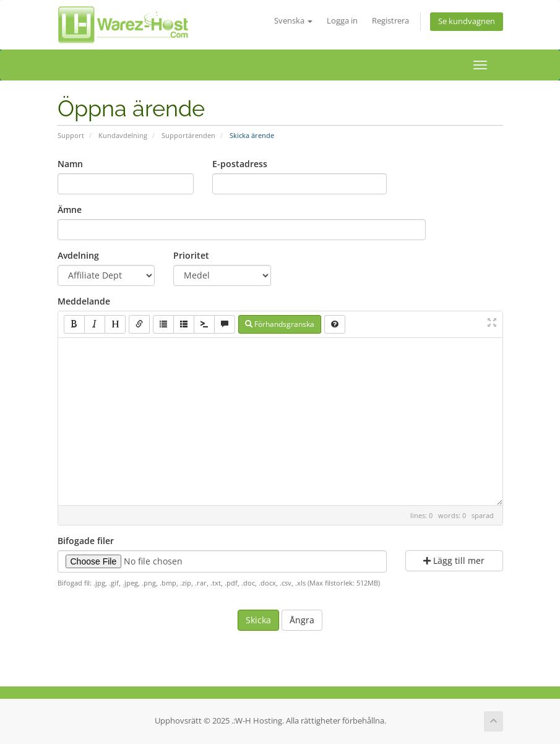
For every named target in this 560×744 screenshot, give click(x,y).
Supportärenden (188, 135)
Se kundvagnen (467, 21)
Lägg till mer (454, 560)
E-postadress (240, 164)
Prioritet (191, 255)
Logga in (342, 21)
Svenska (293, 21)
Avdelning (78, 255)
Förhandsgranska (280, 324)
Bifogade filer (86, 541)
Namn (70, 164)
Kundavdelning (123, 135)
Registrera (390, 21)
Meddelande (84, 301)
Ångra (302, 620)
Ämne (70, 210)
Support (71, 135)
